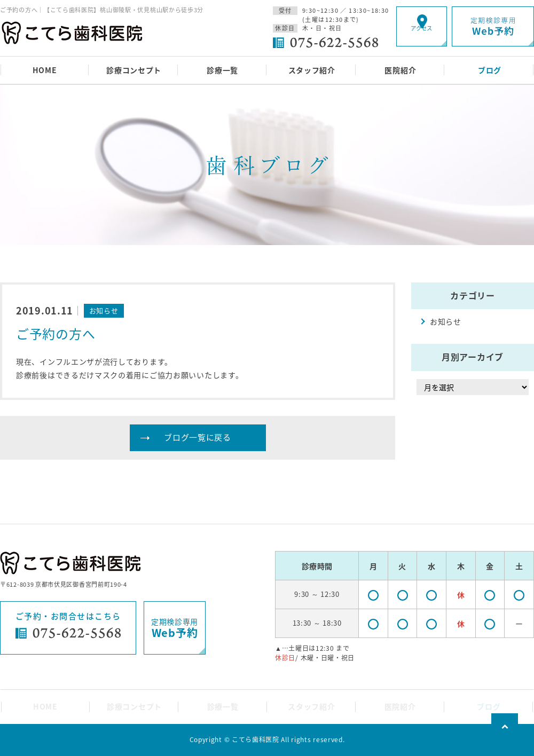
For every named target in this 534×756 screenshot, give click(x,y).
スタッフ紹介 (312, 70)
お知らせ (446, 321)
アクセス (422, 35)
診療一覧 (222, 70)
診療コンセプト (134, 70)
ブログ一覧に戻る (198, 437)
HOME (45, 70)
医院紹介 (400, 70)
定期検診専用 (175, 628)
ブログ (490, 70)
